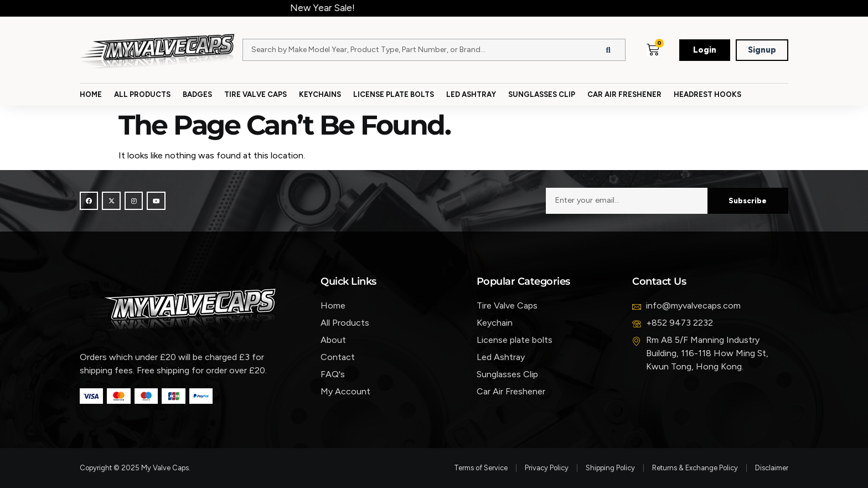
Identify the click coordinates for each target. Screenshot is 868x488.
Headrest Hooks (707, 94)
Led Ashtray (471, 94)
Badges (197, 94)
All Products (142, 94)
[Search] (608, 50)
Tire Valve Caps (255, 94)
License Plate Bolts (394, 94)
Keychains (320, 94)
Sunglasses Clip (542, 94)
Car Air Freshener (624, 94)
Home (91, 94)
